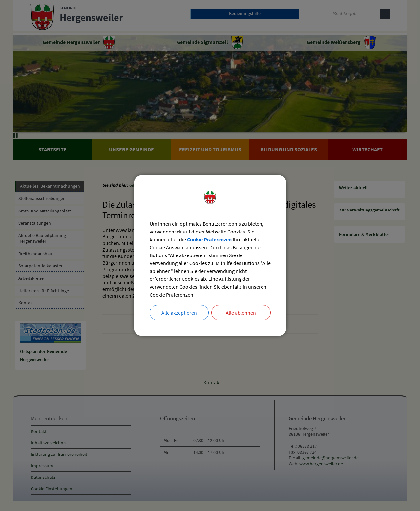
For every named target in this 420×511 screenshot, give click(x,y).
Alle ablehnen (241, 313)
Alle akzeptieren (179, 313)
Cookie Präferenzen (209, 239)
